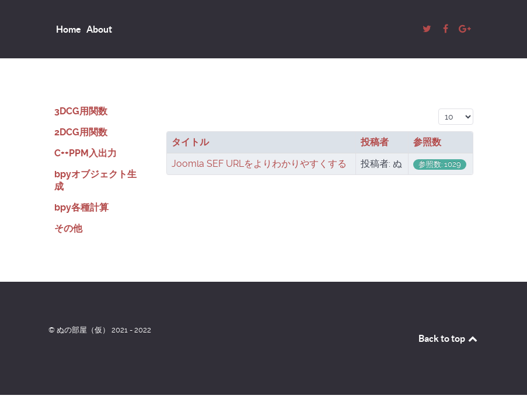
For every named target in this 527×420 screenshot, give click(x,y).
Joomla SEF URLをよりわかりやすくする (259, 164)
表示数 (439, 107)
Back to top (449, 338)
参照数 (427, 142)
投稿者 (375, 142)
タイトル (190, 142)
